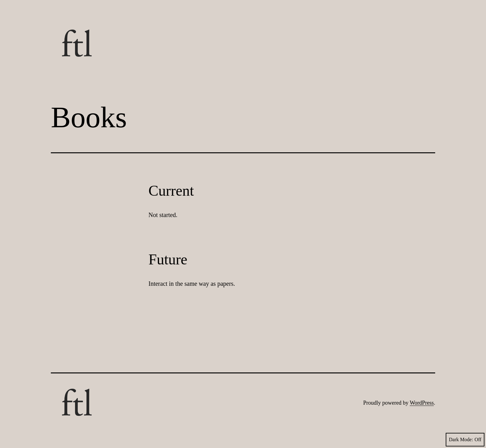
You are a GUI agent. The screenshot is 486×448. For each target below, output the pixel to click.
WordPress (422, 403)
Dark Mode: (465, 440)
